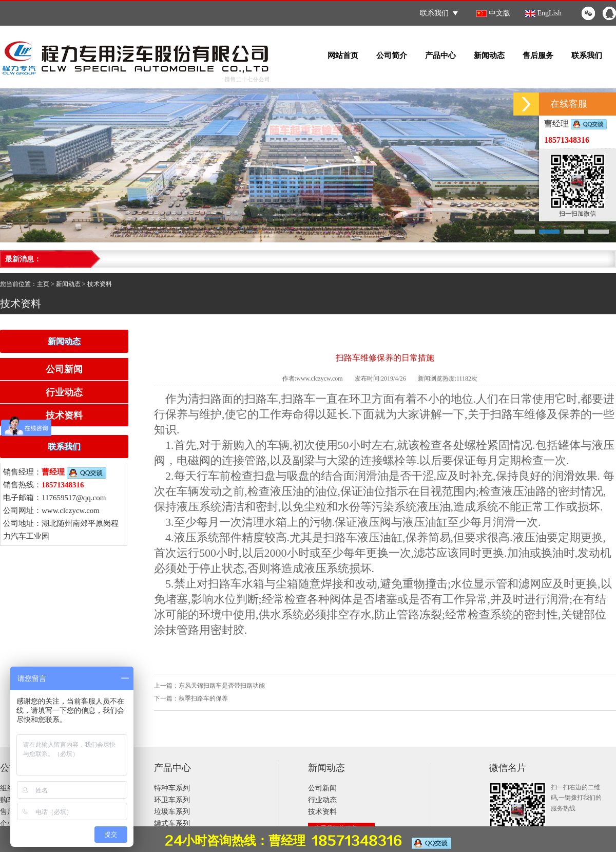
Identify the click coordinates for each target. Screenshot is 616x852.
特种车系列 (172, 788)
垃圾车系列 (172, 812)
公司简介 (392, 55)
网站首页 (343, 55)
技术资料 (100, 284)
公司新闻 (64, 369)
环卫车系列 (172, 800)
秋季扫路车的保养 (203, 698)
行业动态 (64, 392)
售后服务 (538, 55)
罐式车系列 (172, 823)
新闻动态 (489, 55)
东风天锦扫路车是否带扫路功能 (222, 686)
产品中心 (440, 55)
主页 (43, 284)
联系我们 (439, 13)
